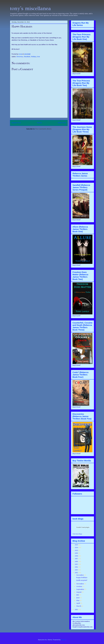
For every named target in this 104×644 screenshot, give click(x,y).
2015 (77, 564)
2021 (77, 550)
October (79, 586)
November (80, 584)
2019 (76, 553)
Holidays (34, 57)
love (39, 57)
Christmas (20, 57)
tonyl (21, 54)
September (80, 589)
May (78, 600)
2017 (76, 559)
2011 (76, 610)
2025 (77, 545)
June (78, 598)
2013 (76, 570)
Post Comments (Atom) (43, 129)
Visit (77, 534)
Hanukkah (27, 57)
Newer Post (16, 123)
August (79, 592)
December (80, 575)
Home (39, 123)
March (79, 606)
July (78, 595)
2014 (76, 567)
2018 (77, 556)
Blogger (63, 640)
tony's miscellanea (30, 8)
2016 (76, 561)
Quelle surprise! (82, 580)
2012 (76, 573)
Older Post (62, 123)
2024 (77, 548)
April (78, 603)
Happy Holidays (82, 578)
